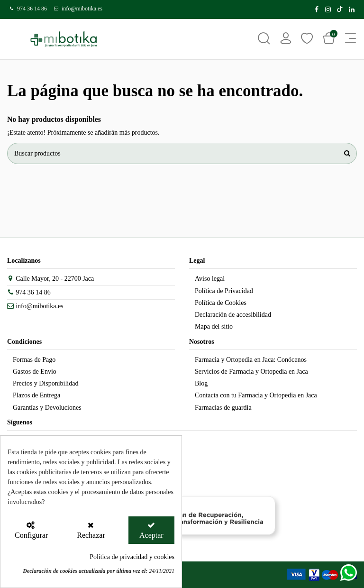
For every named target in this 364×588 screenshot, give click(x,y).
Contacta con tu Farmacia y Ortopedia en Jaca (256, 395)
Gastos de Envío (35, 372)
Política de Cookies (221, 303)
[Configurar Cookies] (31, 530)
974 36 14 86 (32, 9)
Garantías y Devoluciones (47, 408)
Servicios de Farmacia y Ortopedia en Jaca (251, 372)
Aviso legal (210, 279)
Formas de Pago (34, 360)
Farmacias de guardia (223, 408)
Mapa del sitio (214, 326)
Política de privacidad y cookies (132, 557)
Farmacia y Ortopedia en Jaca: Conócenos (251, 360)
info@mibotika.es (82, 9)
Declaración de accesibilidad (233, 315)
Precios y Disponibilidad (45, 383)
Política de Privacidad (224, 291)
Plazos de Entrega (36, 395)
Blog (201, 383)
